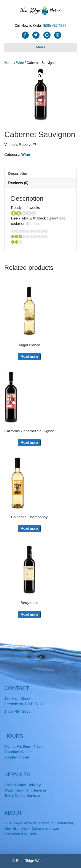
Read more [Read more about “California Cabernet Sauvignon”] (29, 443)
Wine (20, 63)
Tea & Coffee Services (22, 796)
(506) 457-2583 (55, 26)
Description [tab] (18, 174)
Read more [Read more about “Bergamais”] (29, 614)
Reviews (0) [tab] (18, 183)
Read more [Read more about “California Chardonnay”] (29, 529)
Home (9, 63)
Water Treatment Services (25, 790)
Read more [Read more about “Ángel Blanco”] (29, 357)
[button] (40, 76)
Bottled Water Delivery (22, 785)
